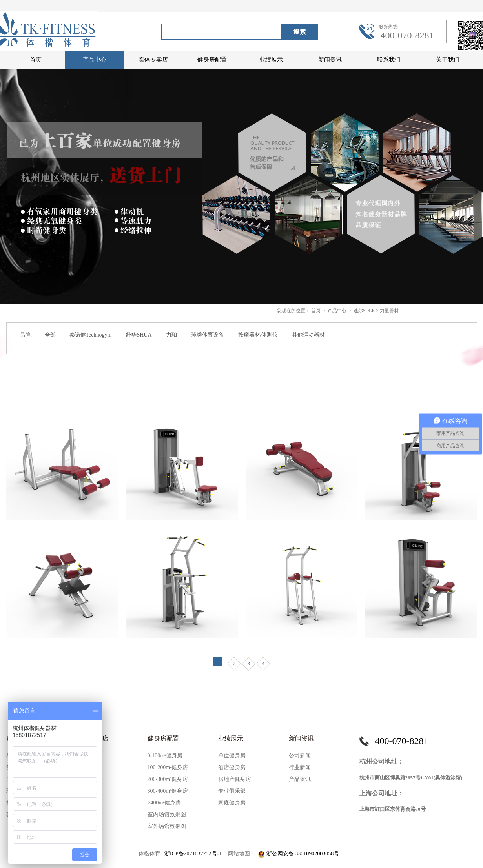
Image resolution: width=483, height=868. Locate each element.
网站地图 (238, 854)
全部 (50, 335)
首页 (36, 60)
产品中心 (337, 311)
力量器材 (389, 311)
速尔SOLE (364, 311)
